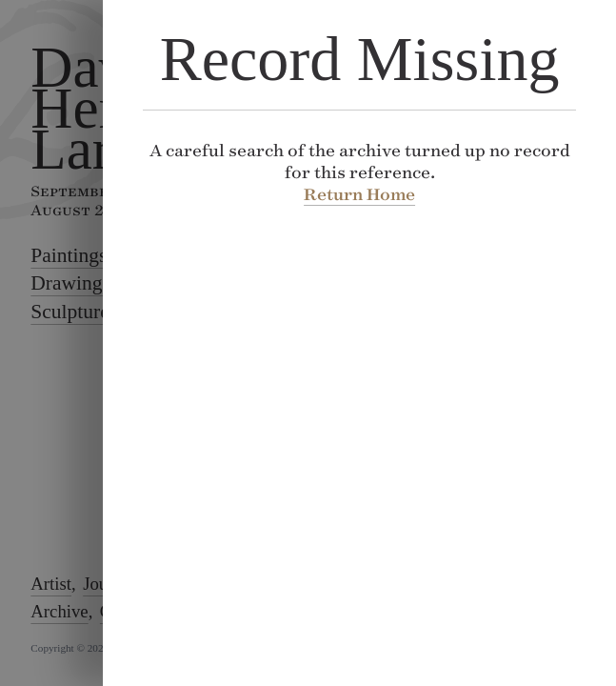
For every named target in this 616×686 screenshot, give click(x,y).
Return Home (359, 194)
